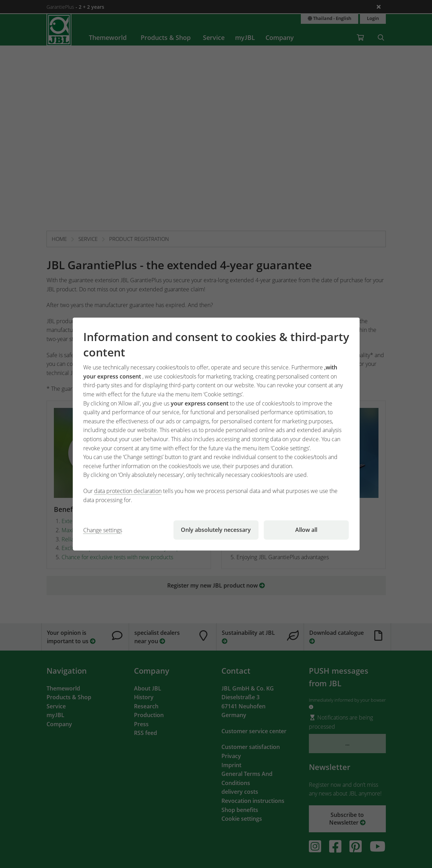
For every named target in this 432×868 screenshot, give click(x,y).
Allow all (306, 530)
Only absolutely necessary (216, 530)
